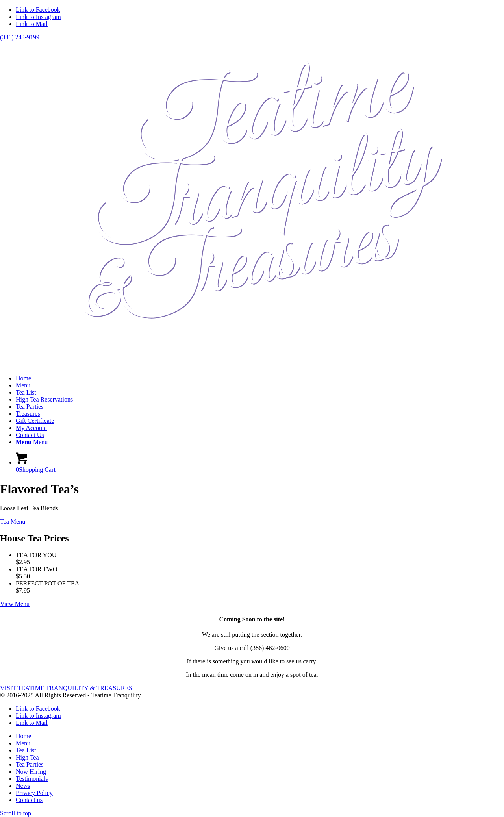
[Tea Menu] (13, 522)
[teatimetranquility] (252, 365)
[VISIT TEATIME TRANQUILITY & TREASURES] (66, 688)
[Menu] (32, 442)
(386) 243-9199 (20, 37)
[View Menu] (15, 604)
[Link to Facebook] (38, 10)
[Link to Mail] (32, 24)
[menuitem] (260, 378)
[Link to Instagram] (38, 17)
